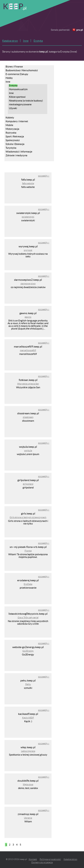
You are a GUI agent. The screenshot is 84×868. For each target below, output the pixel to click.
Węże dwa (28, 784)
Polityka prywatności (50, 859)
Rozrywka (11, 133)
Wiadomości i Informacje (19, 152)
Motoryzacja (12, 129)
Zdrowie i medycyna (16, 155)
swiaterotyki (28, 217)
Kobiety (10, 118)
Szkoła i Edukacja (15, 144)
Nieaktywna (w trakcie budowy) (26, 101)
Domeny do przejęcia (42, 862)
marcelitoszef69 (28, 350)
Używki (13, 108)
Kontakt (33, 859)
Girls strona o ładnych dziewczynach (28, 517)
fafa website (28, 183)
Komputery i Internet (17, 121)
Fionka (28, 551)
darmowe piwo (28, 284)
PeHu (28, 684)
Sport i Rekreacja (15, 136)
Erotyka (38, 41)
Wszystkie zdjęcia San (28, 384)
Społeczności (13, 140)
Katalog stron (10, 41)
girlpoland (28, 484)
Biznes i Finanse (14, 67)
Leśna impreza (28, 751)
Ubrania (28, 818)
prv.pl (80, 30)
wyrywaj (28, 250)
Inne (26, 41)
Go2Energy (28, 651)
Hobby (9, 78)
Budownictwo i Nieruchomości (22, 70)
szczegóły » (44, 176)
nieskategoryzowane (20, 104)
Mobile (9, 125)
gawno (28, 317)
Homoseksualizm (18, 89)
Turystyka (11, 148)
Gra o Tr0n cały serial (28, 617)
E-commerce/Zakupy (17, 74)
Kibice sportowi (17, 97)
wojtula (28, 450)
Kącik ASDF (28, 718)
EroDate (28, 584)
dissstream (28, 417)
